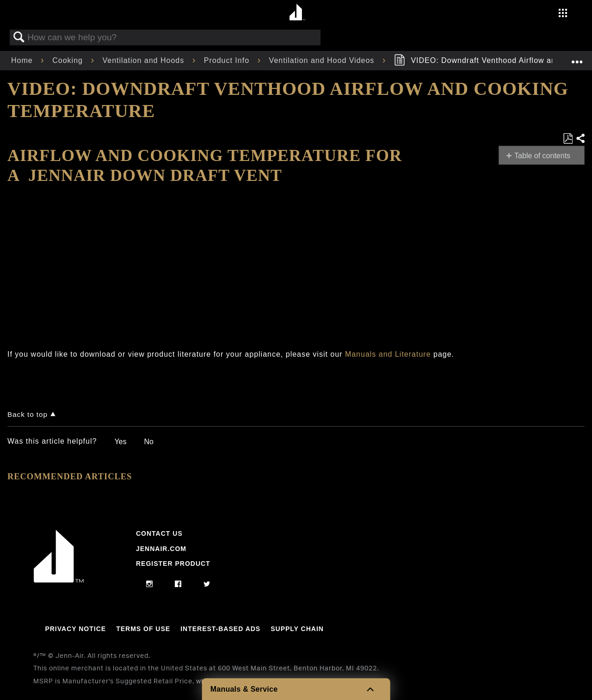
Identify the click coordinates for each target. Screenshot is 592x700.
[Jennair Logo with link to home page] (59, 580)
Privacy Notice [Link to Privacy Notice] (75, 629)
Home (23, 60)
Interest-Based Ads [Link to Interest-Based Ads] (220, 629)
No (148, 442)
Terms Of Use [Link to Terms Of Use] (143, 629)
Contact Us (159, 533)
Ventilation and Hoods (145, 60)
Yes (120, 442)
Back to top (28, 414)
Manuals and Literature (388, 354)
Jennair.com (161, 549)
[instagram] (150, 584)
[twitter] (207, 584)
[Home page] (297, 13)
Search (19, 37)
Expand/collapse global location (577, 58)
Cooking (69, 60)
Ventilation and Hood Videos (323, 60)
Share (580, 139)
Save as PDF (568, 139)
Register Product (173, 564)
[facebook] (178, 584)
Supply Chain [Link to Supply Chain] (297, 629)
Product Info (228, 60)
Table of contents (542, 156)
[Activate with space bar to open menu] (563, 14)
